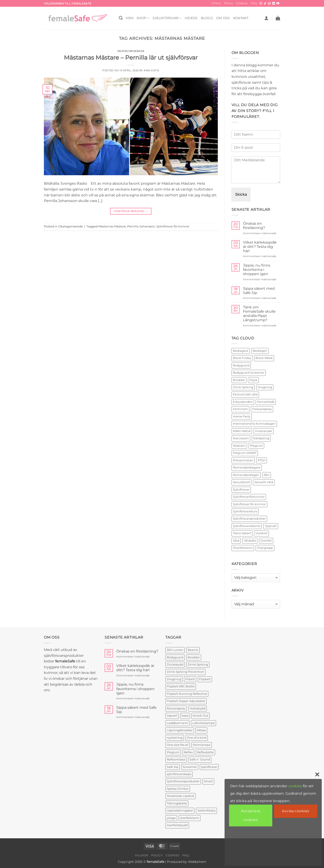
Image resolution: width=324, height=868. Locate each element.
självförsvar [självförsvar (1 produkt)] (209, 767)
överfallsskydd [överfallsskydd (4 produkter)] (177, 825)
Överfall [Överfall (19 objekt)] (266, 541)
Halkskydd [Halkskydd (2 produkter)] (198, 708)
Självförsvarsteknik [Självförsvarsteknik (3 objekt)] (247, 526)
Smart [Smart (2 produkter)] (208, 781)
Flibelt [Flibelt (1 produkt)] (190, 679)
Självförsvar (167, 18)
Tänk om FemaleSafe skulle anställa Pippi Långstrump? (259, 314)
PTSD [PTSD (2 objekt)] (262, 460)
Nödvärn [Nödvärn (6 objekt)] (239, 446)
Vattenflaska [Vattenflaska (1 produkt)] (206, 811)
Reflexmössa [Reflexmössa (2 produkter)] (176, 759)
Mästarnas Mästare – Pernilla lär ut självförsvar (131, 57)
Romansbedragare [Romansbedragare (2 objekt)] (247, 468)
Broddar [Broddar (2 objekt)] (239, 380)
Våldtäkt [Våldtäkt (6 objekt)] (250, 541)
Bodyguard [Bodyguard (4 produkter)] (175, 657)
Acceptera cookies (251, 815)
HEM (130, 18)
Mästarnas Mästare (112, 226)
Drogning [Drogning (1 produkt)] (174, 679)
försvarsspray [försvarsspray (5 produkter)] (176, 708)
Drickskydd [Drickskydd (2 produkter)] (175, 665)
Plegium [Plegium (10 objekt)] (256, 446)
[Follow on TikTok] (265, 4)
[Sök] (121, 18)
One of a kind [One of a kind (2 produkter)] (197, 738)
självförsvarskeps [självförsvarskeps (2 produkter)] (179, 774)
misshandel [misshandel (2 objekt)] (264, 431)
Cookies (242, 3)
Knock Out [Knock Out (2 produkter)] (201, 716)
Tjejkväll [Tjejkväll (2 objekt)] (271, 526)
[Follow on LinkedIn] (274, 4)
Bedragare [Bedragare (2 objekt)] (241, 351)
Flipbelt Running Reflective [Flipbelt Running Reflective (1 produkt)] (187, 694)
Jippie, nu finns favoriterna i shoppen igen (257, 270)
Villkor (216, 3)
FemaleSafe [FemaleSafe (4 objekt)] (266, 402)
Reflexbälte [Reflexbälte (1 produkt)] (205, 752)
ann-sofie (151, 70)
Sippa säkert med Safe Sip (259, 291)
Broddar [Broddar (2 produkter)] (194, 657)
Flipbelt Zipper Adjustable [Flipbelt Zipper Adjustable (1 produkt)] (186, 701)
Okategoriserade (131, 51)
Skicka (241, 194)
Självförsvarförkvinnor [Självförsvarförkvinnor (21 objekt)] (249, 497)
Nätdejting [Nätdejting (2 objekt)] (261, 438)
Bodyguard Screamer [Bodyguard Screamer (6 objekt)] (249, 373)
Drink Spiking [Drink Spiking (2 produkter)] (198, 665)
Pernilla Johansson (141, 226)
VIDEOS (191, 18)
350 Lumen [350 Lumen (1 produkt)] (175, 650)
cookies (295, 786)
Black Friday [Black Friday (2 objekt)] (242, 358)
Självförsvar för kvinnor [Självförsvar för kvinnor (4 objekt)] (249, 504)
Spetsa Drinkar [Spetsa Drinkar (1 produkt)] (178, 789)
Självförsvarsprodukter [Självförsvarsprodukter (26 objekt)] (249, 519)
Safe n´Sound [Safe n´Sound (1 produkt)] (200, 759)
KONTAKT (241, 18)
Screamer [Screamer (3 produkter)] (190, 767)
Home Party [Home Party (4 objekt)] (242, 416)
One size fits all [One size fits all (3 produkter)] (178, 745)
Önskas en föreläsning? (254, 226)
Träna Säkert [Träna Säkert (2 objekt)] (242, 533)
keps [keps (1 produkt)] (185, 716)
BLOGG (207, 18)
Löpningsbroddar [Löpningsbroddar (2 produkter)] (180, 730)
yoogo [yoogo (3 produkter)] (171, 818)
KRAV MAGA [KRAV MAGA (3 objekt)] (242, 431)
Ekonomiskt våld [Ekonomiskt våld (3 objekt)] (245, 394)
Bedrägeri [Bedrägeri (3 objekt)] (260, 351)
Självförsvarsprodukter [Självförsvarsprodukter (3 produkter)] (183, 781)
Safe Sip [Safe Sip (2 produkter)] (173, 767)
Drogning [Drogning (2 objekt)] (265, 387)
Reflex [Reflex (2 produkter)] (188, 752)
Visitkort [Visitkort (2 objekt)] (261, 533)
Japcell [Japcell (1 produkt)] (172, 716)
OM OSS (223, 18)
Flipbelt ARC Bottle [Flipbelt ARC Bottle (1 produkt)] (181, 686)
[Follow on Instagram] (261, 4)
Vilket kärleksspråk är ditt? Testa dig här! (260, 247)
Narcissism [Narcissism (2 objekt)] (241, 438)
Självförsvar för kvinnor (173, 226)
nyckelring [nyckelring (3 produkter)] (175, 738)
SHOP (143, 18)
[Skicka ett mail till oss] (269, 4)
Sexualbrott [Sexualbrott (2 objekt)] (241, 482)
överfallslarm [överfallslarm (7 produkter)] (190, 818)
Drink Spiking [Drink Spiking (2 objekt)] (243, 387)
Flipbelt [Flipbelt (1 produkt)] (205, 679)
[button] (266, 18)
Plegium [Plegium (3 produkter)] (173, 752)
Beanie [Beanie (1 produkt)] (193, 650)
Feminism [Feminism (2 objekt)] (240, 409)
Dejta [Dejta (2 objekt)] (253, 380)
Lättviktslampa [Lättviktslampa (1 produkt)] (204, 723)
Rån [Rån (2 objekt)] (267, 475)
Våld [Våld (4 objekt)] (236, 541)
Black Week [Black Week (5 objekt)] (264, 358)
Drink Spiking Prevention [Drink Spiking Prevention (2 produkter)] (185, 672)
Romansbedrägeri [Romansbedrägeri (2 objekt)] (246, 475)
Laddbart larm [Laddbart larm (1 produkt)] (177, 723)
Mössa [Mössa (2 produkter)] (201, 730)
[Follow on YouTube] (278, 4)
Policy (228, 3)
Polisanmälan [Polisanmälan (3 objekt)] (243, 460)
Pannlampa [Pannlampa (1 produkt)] (202, 745)
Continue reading (131, 211)
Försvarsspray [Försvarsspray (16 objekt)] (262, 409)
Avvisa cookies (296, 811)
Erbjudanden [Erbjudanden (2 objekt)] (243, 402)
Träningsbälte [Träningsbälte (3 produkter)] (177, 803)
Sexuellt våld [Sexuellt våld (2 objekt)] (264, 482)
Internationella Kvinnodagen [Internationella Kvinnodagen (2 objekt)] (254, 424)
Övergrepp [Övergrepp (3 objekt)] (265, 548)
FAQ (254, 3)
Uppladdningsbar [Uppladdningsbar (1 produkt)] (180, 811)
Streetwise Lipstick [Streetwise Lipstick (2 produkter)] (180, 796)
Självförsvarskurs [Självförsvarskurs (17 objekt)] (245, 511)
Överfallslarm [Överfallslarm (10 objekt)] (243, 548)
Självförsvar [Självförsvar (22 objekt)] (241, 490)
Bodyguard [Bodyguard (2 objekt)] (241, 365)
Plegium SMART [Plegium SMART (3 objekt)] (245, 453)
